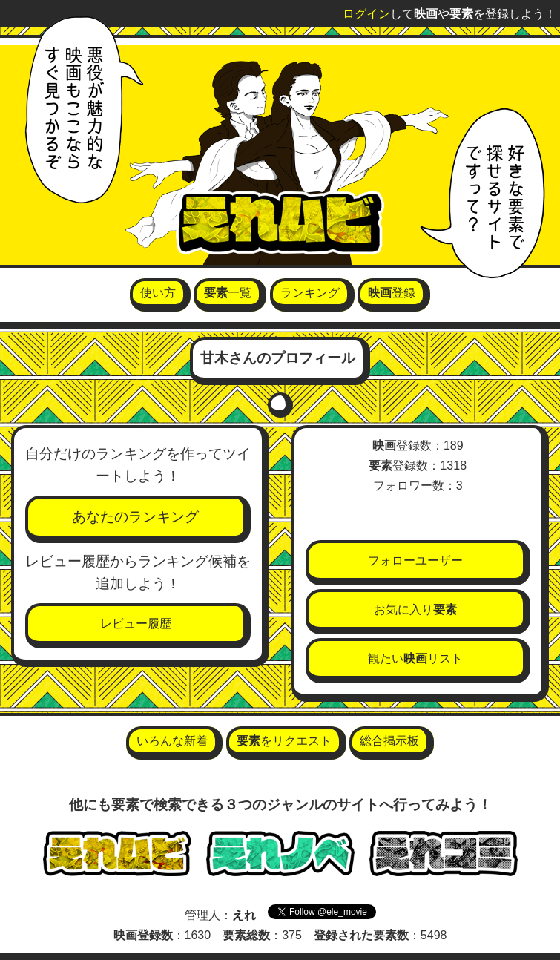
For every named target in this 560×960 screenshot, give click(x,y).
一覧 (228, 293)
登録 (392, 293)
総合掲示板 (389, 741)
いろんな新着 (172, 741)
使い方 (158, 293)
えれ (244, 915)
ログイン (366, 14)
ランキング (310, 293)
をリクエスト (284, 741)
